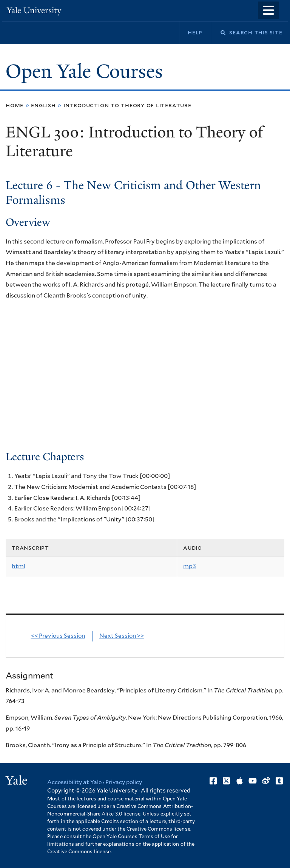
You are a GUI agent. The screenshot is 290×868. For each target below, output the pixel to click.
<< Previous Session (58, 636)
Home (15, 105)
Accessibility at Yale (74, 782)
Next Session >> (122, 636)
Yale (17, 780)
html (19, 566)
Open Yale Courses (84, 71)
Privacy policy (124, 782)
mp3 (190, 566)
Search (218, 33)
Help (195, 32)
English (43, 105)
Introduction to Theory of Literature (127, 105)
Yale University (34, 10)
